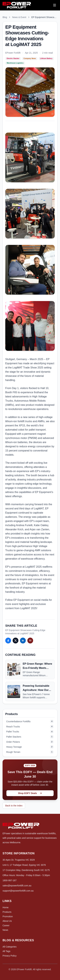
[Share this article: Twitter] (16, 641)
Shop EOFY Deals (30, 793)
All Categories (10, 947)
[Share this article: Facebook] (8, 641)
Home (6, 907)
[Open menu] (55, 5)
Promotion (8, 916)
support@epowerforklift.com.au (18, 891)
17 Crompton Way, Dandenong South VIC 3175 (26, 870)
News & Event (19, 17)
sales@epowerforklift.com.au (17, 886)
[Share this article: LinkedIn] (23, 641)
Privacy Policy (10, 956)
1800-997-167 (10, 880)
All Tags (6, 951)
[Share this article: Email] (30, 641)
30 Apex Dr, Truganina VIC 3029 (19, 860)
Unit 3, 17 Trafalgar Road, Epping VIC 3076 (24, 865)
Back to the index (14, 806)
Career (6, 925)
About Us (7, 921)
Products (7, 912)
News (5, 930)
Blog (5, 17)
